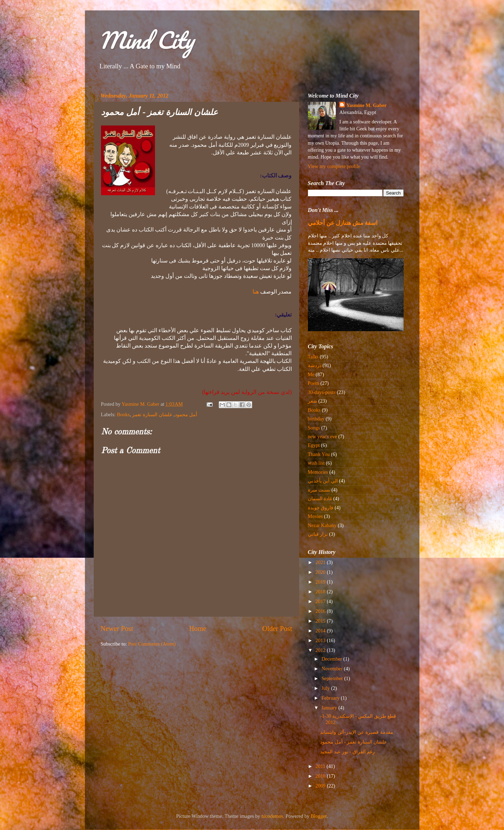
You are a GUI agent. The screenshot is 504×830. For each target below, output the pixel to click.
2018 (321, 592)
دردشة (315, 365)
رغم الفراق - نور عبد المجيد (347, 752)
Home (198, 629)
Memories (318, 472)
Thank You (319, 454)
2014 (321, 631)
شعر (313, 401)
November (333, 669)
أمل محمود (186, 414)
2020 (321, 572)
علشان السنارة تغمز (152, 414)
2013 (321, 640)
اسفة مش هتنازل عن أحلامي (343, 223)
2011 (321, 766)
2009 (321, 786)
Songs (314, 428)
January (330, 708)
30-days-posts (322, 392)
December (332, 659)
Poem (314, 383)
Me (311, 374)
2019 (321, 582)
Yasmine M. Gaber (366, 105)
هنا (256, 292)
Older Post (277, 629)
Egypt (314, 445)
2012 (321, 650)
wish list (316, 463)
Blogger (319, 816)
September (333, 678)
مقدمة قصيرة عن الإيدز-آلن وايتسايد (356, 732)
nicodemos (272, 816)
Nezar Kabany (322, 525)
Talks (313, 357)
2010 (321, 776)
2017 (321, 601)
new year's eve (323, 436)
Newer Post (117, 629)
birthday (316, 419)
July (326, 688)
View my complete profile (334, 166)
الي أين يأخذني (323, 481)
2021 (321, 562)
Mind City (146, 40)
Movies (315, 516)
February (331, 698)
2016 (321, 611)
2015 (321, 621)
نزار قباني (318, 534)
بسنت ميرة (319, 490)
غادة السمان (320, 498)
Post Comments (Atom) (152, 644)
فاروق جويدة (321, 508)
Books (123, 414)
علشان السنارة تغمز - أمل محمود (354, 742)
